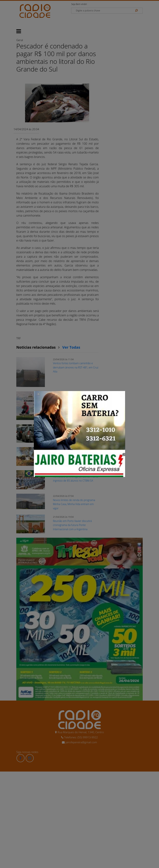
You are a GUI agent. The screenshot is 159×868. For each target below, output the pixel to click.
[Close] (38, 394)
